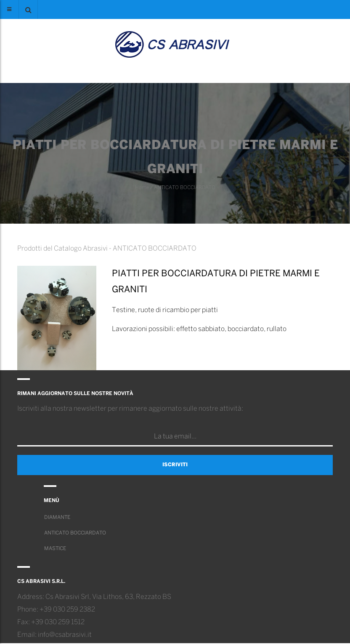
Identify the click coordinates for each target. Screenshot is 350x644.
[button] (28, 9)
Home (142, 188)
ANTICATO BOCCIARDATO (185, 188)
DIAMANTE (57, 517)
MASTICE (55, 549)
